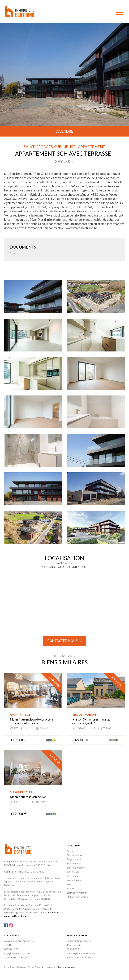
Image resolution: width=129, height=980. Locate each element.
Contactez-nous (62, 641)
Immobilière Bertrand (19, 11)
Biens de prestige (76, 868)
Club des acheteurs (77, 897)
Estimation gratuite (77, 893)
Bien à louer (73, 872)
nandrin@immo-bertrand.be (81, 953)
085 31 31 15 (74, 949)
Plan (12, 253)
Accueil (71, 851)
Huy (69, 884)
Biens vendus (74, 863)
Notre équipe (74, 880)
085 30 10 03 (11, 949)
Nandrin (71, 888)
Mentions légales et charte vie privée (55, 967)
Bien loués (72, 876)
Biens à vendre (75, 855)
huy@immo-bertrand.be (17, 953)
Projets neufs (74, 859)
